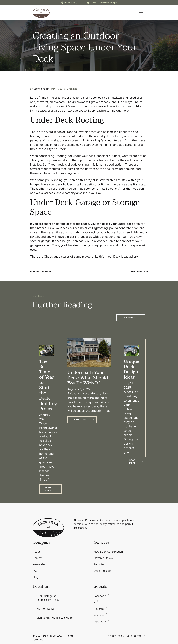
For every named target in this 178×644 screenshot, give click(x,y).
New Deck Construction (108, 552)
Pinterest (100, 609)
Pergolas (99, 564)
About (36, 552)
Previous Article (41, 271)
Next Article (140, 271)
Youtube (99, 615)
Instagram (100, 621)
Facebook (100, 596)
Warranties (39, 564)
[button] (141, 13)
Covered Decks (103, 558)
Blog (35, 577)
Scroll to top (136, 636)
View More (128, 318)
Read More (48, 489)
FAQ (35, 571)
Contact (38, 558)
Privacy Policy (115, 636)
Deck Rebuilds (102, 571)
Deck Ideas (121, 256)
